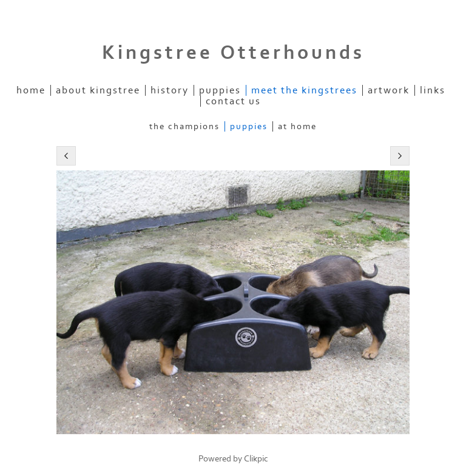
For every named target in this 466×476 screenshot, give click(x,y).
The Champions (184, 126)
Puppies (220, 90)
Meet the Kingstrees (304, 90)
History (170, 90)
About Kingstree (98, 90)
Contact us (233, 101)
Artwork (389, 90)
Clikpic (256, 459)
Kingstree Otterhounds (233, 53)
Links (433, 90)
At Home (297, 126)
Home (31, 90)
